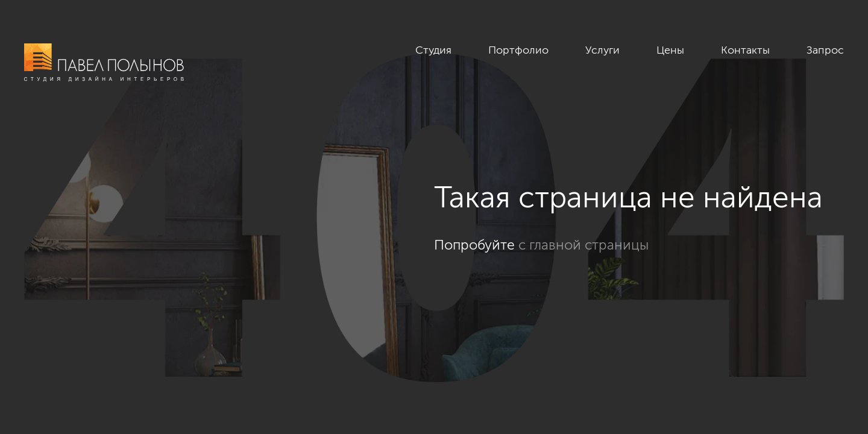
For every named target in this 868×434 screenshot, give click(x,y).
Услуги (602, 50)
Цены (670, 50)
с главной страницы (583, 245)
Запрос (825, 50)
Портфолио (518, 50)
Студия (433, 50)
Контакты (745, 50)
